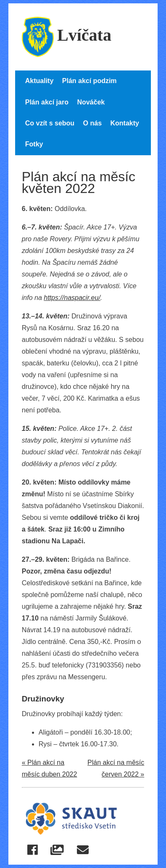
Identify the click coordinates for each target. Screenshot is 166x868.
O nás (92, 123)
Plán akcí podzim (90, 81)
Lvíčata (67, 35)
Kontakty (124, 123)
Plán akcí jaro (47, 102)
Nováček (91, 102)
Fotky (34, 144)
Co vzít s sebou (50, 123)
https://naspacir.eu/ (72, 298)
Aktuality (40, 81)
